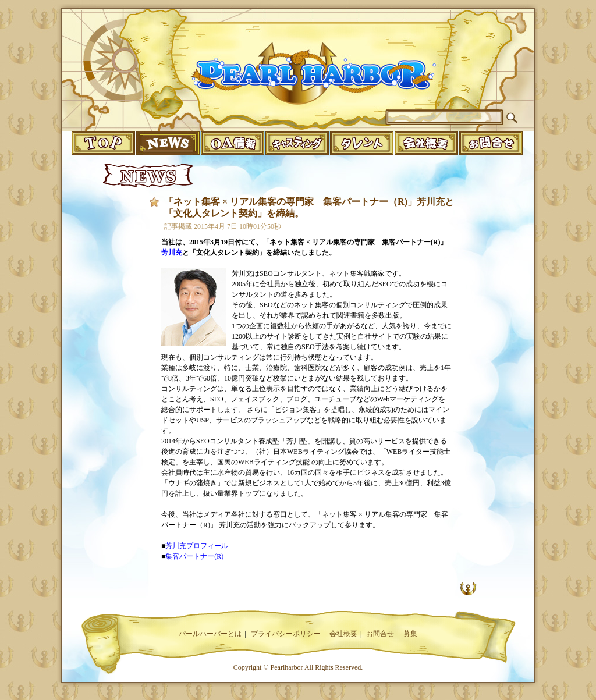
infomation (491, 143)
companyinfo (426, 143)
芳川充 (172, 253)
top (103, 143)
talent (362, 143)
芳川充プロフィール (197, 546)
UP (468, 588)
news (168, 143)
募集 (410, 634)
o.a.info (233, 143)
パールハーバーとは (210, 634)
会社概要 (343, 634)
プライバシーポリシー (286, 634)
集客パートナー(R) (194, 556)
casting (297, 143)
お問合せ (380, 634)
